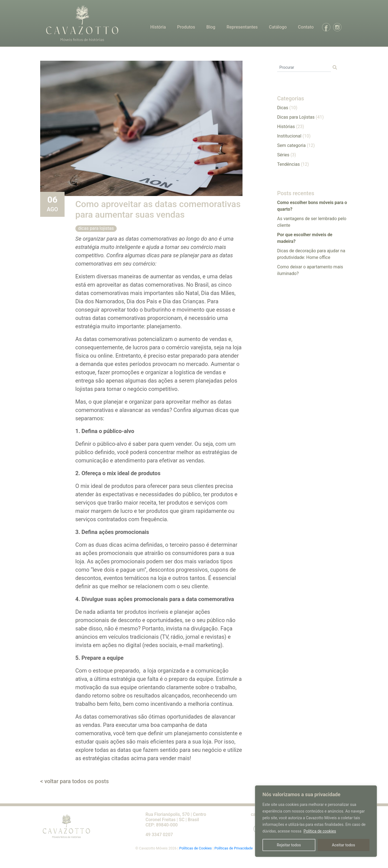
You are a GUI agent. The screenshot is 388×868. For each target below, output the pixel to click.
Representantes (242, 27)
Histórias (286, 127)
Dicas (283, 108)
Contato (306, 27)
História (158, 27)
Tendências (289, 164)
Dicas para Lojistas (96, 228)
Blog (211, 27)
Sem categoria (291, 145)
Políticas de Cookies (196, 848)
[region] (316, 821)
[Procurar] (304, 68)
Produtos (186, 27)
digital (133, 645)
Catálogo (278, 27)
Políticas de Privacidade (234, 848)
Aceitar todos (343, 845)
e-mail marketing (200, 645)
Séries (283, 155)
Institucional (289, 136)
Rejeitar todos (289, 845)
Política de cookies (320, 831)
